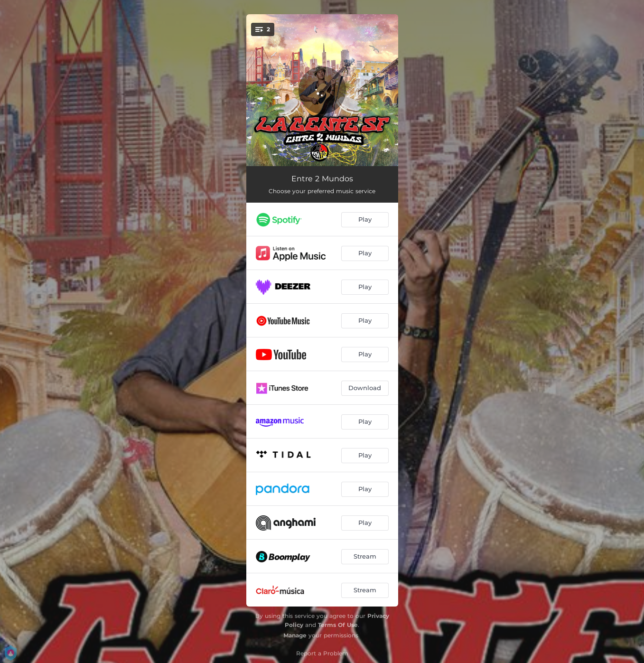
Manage (295, 635)
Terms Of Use (338, 625)
